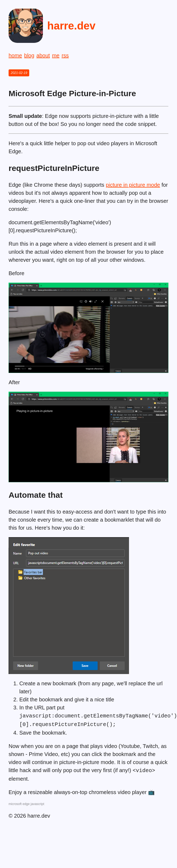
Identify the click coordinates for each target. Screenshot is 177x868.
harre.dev (71, 26)
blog (29, 55)
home (15, 55)
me (56, 55)
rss (65, 55)
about (43, 55)
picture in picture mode (133, 185)
